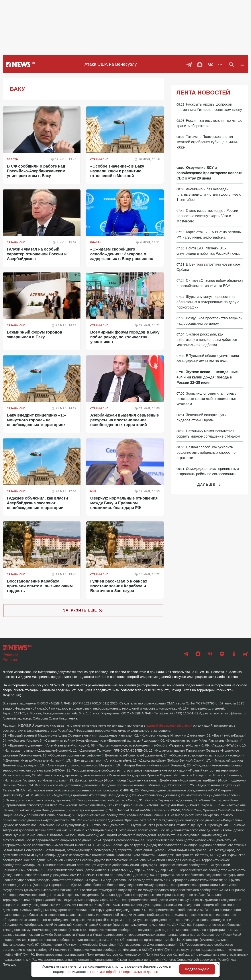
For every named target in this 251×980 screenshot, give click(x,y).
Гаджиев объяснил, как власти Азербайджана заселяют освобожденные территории (37, 503)
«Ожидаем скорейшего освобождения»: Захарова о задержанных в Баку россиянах (122, 254)
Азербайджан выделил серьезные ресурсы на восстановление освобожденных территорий (125, 420)
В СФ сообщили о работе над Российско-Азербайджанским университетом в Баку (36, 171)
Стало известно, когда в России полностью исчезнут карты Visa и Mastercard (207, 216)
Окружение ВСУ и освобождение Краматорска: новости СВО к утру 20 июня (209, 173)
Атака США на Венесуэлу (111, 64)
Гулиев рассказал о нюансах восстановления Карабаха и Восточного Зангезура (119, 586)
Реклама (10, 660)
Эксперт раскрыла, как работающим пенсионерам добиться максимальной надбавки (207, 340)
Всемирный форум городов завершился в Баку (34, 335)
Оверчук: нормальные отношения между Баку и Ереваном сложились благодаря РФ (124, 503)
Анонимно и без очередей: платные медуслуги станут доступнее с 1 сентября (209, 194)
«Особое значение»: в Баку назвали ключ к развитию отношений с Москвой (117, 171)
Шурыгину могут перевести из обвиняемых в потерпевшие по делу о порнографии (208, 302)
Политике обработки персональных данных (124, 972)
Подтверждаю (197, 969)
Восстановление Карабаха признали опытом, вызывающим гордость (40, 586)
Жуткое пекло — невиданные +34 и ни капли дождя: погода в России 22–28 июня (207, 377)
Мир (93, 491)
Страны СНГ (99, 159)
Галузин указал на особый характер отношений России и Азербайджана (37, 254)
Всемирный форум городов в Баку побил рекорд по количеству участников (125, 337)
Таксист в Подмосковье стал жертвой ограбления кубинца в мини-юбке (207, 142)
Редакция (11, 654)
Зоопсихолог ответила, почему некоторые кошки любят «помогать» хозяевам (206, 399)
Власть (13, 159)
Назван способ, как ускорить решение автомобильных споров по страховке (206, 452)
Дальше (210, 485)
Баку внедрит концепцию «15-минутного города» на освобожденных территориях (36, 420)
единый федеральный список (169, 725)
